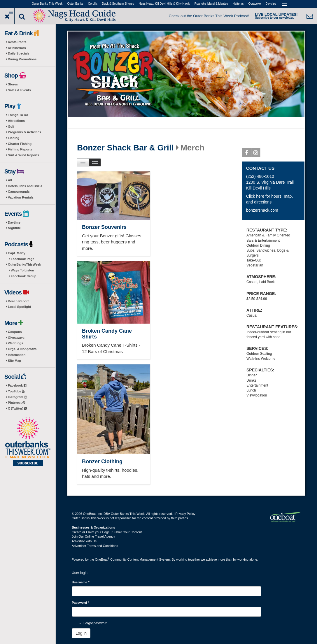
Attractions (16, 121)
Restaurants (17, 42)
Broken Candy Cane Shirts (107, 334)
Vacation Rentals (21, 197)
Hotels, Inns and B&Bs (25, 186)
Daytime (14, 222)
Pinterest (16, 403)
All (10, 180)
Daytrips (271, 4)
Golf (11, 127)
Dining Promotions (22, 59)
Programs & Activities (24, 132)
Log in (81, 633)
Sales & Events (19, 90)
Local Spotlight (19, 307)
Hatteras (238, 4)
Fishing (14, 138)
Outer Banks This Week (47, 4)
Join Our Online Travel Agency (93, 536)
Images (95, 162)
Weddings (15, 343)
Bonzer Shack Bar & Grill (125, 148)
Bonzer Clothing (102, 461)
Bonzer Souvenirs (104, 227)
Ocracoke (255, 4)
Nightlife (14, 228)
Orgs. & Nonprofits (22, 349)
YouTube (16, 391)
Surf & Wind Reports (23, 155)
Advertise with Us (84, 541)
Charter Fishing (20, 144)
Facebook (17, 385)
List (83, 162)
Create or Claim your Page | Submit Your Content (107, 532)
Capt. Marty (17, 253)
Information (17, 355)
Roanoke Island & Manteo (211, 4)
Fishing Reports (20, 149)
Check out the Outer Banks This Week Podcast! (209, 16)
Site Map (14, 361)
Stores (13, 84)
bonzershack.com (262, 210)
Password (80, 603)
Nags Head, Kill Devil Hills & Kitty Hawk (164, 4)
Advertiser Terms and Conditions (95, 546)
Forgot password (95, 623)
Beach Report (18, 301)
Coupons (15, 332)
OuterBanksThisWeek (24, 264)
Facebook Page (23, 259)
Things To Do (18, 115)
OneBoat (102, 559)
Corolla (93, 4)
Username (81, 582)
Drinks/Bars (17, 48)
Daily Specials (19, 53)
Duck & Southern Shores (118, 4)
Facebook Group (23, 276)
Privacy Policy (185, 514)
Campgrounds (19, 192)
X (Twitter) (17, 408)
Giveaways (16, 338)
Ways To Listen (22, 270)
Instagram (17, 397)
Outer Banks (75, 4)
